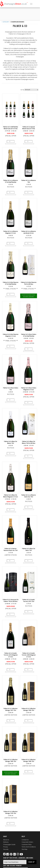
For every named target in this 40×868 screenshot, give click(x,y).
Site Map (24, 849)
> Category (5, 22)
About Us (6, 840)
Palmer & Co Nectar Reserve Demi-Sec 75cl (11, 549)
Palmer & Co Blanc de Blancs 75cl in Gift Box (29, 442)
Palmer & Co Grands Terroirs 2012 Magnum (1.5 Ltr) (11, 655)
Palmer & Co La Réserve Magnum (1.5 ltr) (11, 232)
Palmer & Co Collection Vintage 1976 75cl (11, 812)
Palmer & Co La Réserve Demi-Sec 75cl (29, 496)
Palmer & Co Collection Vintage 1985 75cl (11, 760)
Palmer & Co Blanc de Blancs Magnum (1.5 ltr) (11, 496)
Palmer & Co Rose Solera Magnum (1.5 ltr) (29, 389)
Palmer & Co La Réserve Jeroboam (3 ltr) (29, 232)
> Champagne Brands (17, 22)
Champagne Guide (9, 844)
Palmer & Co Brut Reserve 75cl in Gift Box (29, 283)
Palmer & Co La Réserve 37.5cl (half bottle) (11, 181)
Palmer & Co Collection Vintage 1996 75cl (29, 709)
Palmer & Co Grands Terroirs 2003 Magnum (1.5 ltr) (29, 655)
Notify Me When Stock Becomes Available (29, 296)
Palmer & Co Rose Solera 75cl (11, 389)
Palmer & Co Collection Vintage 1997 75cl (11, 709)
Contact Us (25, 840)
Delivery (6, 842)
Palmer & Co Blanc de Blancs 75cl (11, 442)
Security (6, 849)
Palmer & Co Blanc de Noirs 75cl (29, 549)
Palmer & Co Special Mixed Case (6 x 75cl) (29, 128)
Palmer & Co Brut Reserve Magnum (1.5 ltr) (11, 335)
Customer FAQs (27, 844)
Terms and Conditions (29, 847)
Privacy (6, 847)
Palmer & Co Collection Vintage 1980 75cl (29, 760)
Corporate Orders (27, 842)
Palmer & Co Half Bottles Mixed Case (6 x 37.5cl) (11, 128)
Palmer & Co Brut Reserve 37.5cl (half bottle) (11, 283)
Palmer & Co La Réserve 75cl (29, 181)
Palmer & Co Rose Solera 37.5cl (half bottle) (29, 335)
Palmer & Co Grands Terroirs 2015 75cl (29, 600)
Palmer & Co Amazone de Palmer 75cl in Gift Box (11, 600)
